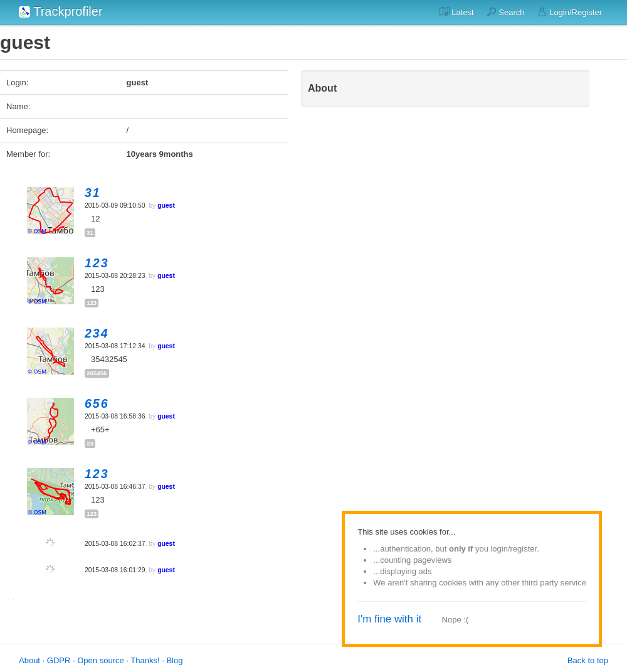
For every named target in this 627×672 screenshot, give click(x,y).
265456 (97, 373)
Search (506, 12)
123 (92, 303)
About (29, 660)
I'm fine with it (389, 619)
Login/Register (570, 12)
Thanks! (145, 660)
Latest (457, 12)
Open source (100, 660)
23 (90, 443)
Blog (174, 660)
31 (90, 232)
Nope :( (456, 620)
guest (166, 205)
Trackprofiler (61, 11)
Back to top (588, 660)
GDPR (59, 660)
